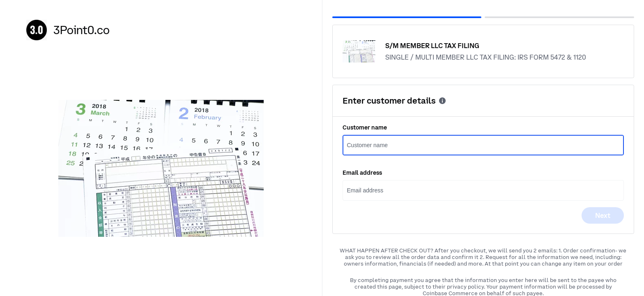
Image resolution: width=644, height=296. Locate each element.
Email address (362, 173)
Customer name (365, 127)
